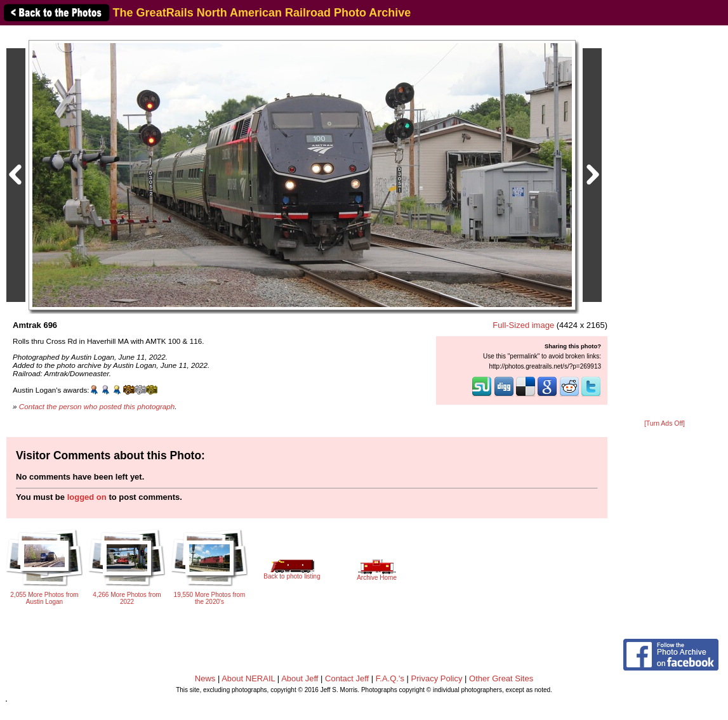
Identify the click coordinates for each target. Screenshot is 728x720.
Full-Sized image (523, 325)
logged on (87, 497)
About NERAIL (248, 678)
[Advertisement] (665, 223)
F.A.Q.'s (390, 678)
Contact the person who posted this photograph (97, 406)
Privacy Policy (437, 678)
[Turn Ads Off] (665, 423)
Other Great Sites (501, 678)
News (205, 678)
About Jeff (300, 678)
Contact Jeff (347, 678)
